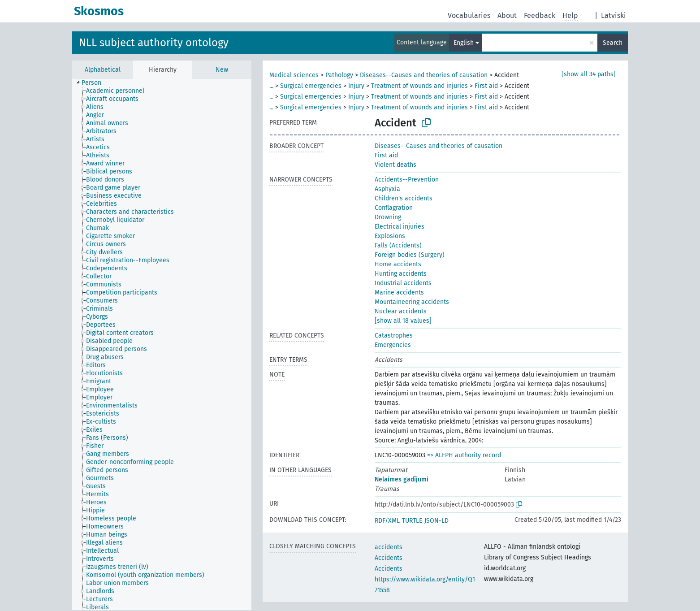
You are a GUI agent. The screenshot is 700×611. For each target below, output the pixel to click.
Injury (356, 86)
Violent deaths (395, 165)
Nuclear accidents (401, 311)
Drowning (388, 217)
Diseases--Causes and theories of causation (424, 75)
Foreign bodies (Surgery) (410, 255)
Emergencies (393, 345)
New (222, 70)
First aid (486, 86)
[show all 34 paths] (589, 74)
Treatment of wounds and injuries (419, 86)
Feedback (540, 15)
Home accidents (398, 264)
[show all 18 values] (403, 321)
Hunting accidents (401, 274)
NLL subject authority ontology (154, 43)
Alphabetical (103, 70)
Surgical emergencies (311, 86)
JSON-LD (436, 521)
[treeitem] (95, 83)
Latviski (614, 15)
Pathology (339, 75)
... (271, 86)
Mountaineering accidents (412, 302)
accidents (389, 547)
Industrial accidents (403, 283)
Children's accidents (404, 198)
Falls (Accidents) (398, 245)
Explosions (390, 236)
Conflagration (394, 208)
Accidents (389, 558)
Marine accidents (399, 292)
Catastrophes (394, 336)
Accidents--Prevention (407, 180)
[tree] (162, 344)
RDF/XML (387, 521)
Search (613, 43)
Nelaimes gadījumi (402, 479)
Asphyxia (387, 189)
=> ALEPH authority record (464, 455)
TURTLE (412, 521)
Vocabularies (469, 15)
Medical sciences (294, 75)
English (464, 43)
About (507, 15)
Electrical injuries (400, 227)
